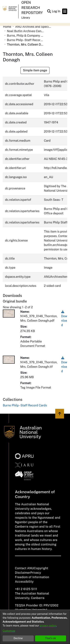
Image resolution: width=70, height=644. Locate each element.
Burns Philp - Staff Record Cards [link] (26, 40)
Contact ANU (24, 568)
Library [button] (26, 18)
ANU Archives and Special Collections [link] (34, 27)
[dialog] (35, 627)
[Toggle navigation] (65, 11)
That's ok (50, 638)
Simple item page (35, 70)
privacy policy (48, 626)
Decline (18, 638)
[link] (25, 405)
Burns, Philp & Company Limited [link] (26, 36)
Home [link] (7, 27)
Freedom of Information (32, 577)
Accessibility (24, 582)
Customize (9, 631)
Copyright (41, 568)
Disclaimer (23, 573)
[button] (49, 11)
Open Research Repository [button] (32, 8)
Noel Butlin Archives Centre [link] (26, 31)
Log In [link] (56, 11)
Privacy (36, 573)
